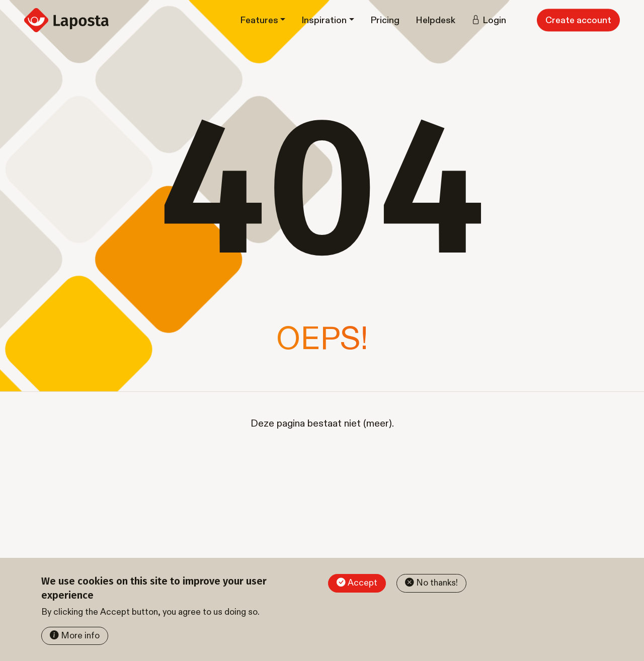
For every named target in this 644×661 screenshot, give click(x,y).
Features (259, 20)
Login (494, 20)
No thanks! (437, 583)
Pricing (385, 20)
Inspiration (324, 20)
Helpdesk (435, 20)
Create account (578, 20)
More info (80, 636)
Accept (363, 583)
